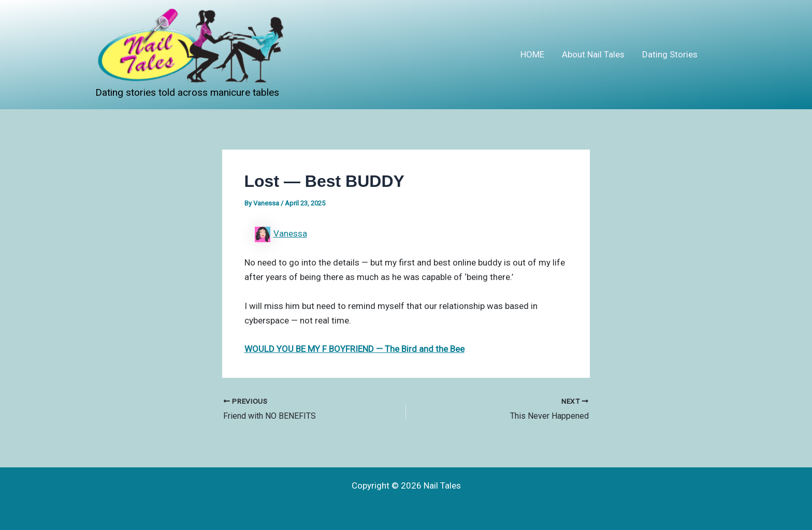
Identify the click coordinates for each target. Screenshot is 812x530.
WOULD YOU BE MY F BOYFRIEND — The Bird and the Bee (354, 349)
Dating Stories (670, 54)
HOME (532, 54)
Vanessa (290, 233)
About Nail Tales (593, 54)
